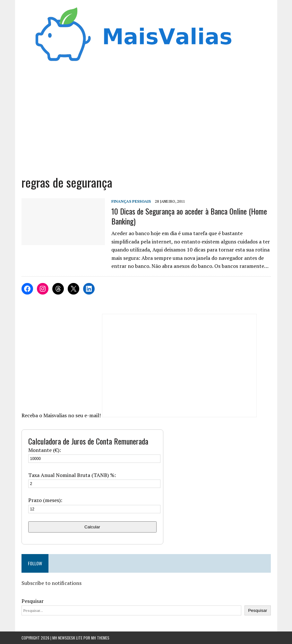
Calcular (92, 527)
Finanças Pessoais (131, 201)
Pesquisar (33, 601)
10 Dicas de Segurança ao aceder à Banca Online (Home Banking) (189, 216)
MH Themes (100, 638)
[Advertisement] (146, 117)
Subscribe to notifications (52, 583)
